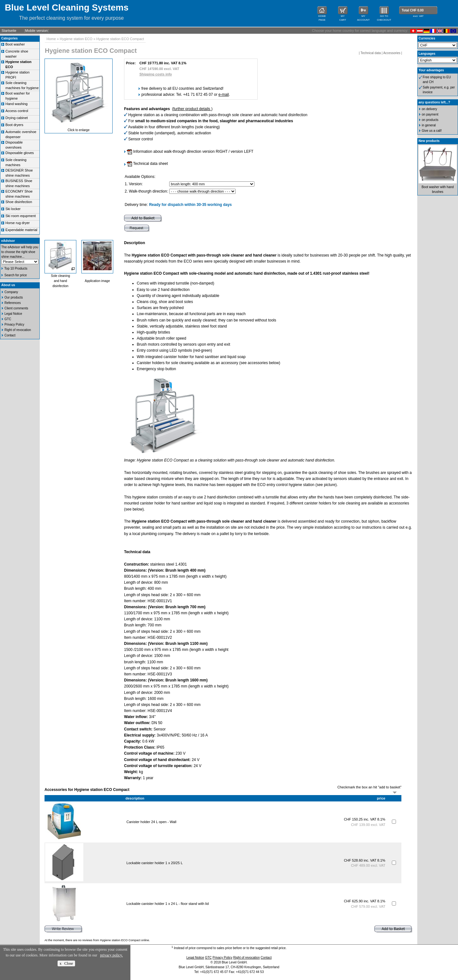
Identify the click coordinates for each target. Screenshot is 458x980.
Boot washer (15, 44)
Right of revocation (18, 330)
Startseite (9, 31)
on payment (430, 114)
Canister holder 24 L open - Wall (152, 822)
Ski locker (13, 209)
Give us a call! (432, 131)
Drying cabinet (17, 118)
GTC (8, 319)
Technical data (371, 53)
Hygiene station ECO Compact (120, 39)
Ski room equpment (21, 216)
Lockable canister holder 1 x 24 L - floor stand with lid (168, 904)
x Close (66, 963)
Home (51, 39)
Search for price (16, 275)
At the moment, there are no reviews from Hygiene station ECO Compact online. (97, 940)
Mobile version (36, 31)
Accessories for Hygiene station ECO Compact (87, 790)
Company (11, 292)
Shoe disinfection (19, 202)
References (13, 303)
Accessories (392, 53)
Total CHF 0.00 (413, 10)
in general (429, 125)
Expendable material (21, 230)
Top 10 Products (16, 268)
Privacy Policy (14, 324)
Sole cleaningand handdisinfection (60, 281)
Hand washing (17, 104)
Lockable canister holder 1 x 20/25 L (155, 863)
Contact (10, 335)
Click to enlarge (79, 130)
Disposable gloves (20, 153)
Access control (17, 111)
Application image (97, 281)
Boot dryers (14, 125)
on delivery (429, 109)
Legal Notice (13, 314)
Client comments (16, 308)
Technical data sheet (147, 164)
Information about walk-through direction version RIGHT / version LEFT (190, 152)
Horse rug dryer (17, 223)
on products (430, 120)
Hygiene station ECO (76, 39)
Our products (14, 297)
